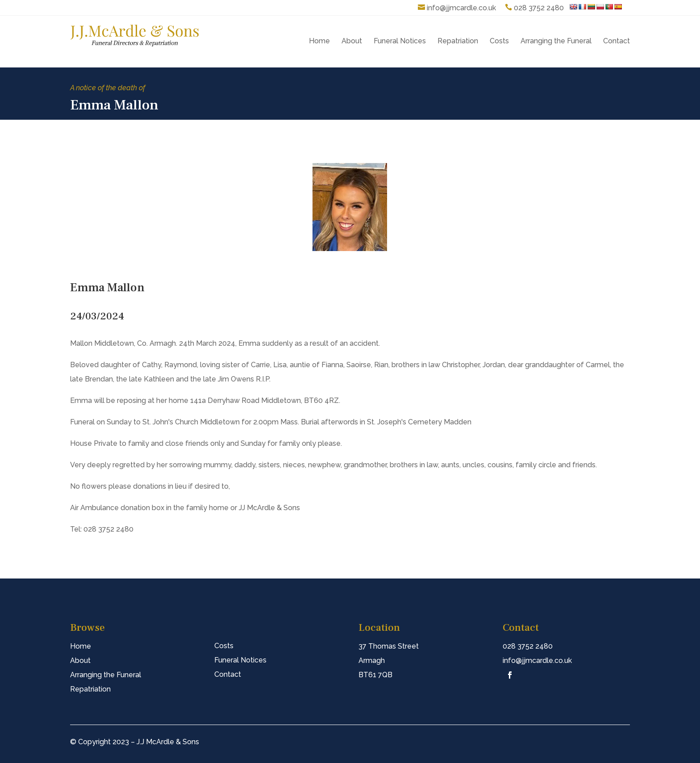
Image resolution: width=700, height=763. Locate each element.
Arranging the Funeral (556, 41)
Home (319, 41)
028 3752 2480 (539, 8)
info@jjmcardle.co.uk (461, 8)
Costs (499, 41)
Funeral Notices (400, 41)
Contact (617, 41)
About (352, 41)
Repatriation (458, 41)
